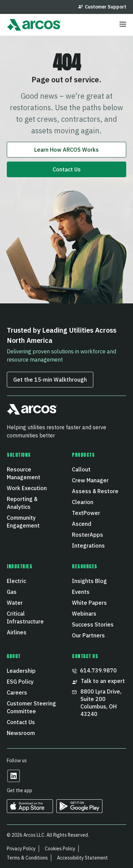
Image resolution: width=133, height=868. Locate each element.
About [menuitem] (14, 656)
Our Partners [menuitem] (88, 635)
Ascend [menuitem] (82, 524)
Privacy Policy (21, 849)
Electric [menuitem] (16, 581)
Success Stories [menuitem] (93, 624)
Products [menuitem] (83, 455)
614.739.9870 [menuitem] (94, 670)
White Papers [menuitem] (89, 603)
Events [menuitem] (81, 592)
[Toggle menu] (123, 25)
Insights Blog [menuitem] (89, 581)
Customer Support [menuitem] (102, 7)
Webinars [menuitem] (84, 614)
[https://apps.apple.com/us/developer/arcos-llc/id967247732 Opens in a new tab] (30, 811)
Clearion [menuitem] (83, 502)
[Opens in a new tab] (14, 780)
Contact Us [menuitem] (21, 722)
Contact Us (67, 169)
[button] (32, 412)
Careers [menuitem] (17, 692)
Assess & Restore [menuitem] (95, 491)
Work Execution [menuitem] (27, 488)
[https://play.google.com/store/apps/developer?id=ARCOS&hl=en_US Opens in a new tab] (79, 811)
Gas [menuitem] (12, 592)
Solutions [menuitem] (19, 455)
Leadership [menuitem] (21, 671)
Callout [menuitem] (81, 469)
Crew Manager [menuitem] (90, 480)
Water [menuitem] (15, 603)
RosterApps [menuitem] (88, 535)
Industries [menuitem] (20, 567)
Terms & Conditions (27, 858)
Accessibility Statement (82, 858)
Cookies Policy (60, 849)
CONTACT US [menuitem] (85, 656)
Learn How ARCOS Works (66, 150)
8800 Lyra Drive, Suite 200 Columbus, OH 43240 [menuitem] (97, 703)
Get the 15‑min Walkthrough (50, 380)
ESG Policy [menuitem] (20, 682)
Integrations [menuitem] (88, 546)
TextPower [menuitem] (86, 513)
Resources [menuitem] (85, 567)
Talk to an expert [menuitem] (98, 681)
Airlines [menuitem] (17, 632)
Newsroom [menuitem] (21, 733)
